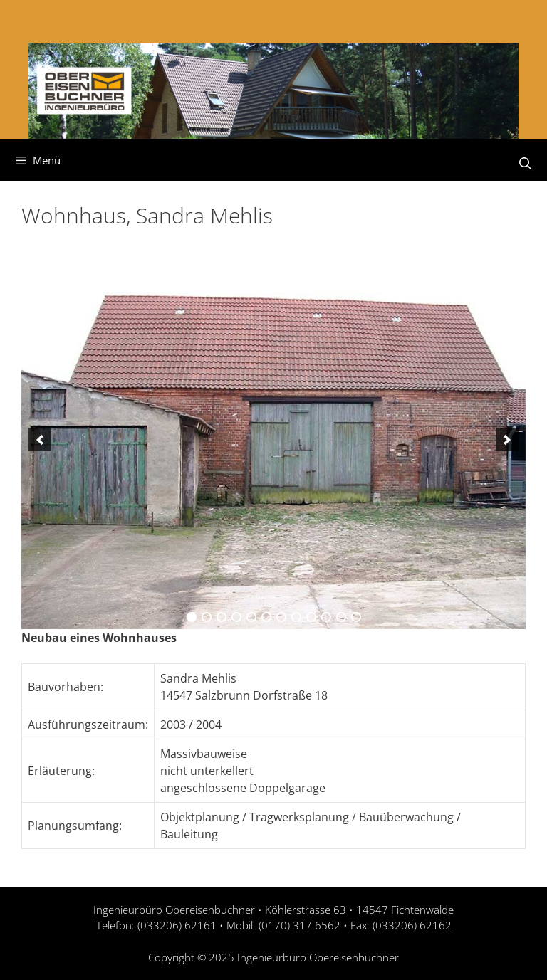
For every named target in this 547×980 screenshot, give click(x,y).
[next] (507, 440)
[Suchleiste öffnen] (525, 164)
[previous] (40, 440)
